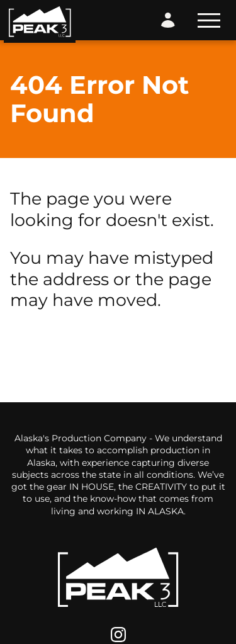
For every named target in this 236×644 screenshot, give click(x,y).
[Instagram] (118, 635)
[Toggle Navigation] (209, 20)
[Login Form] (168, 20)
